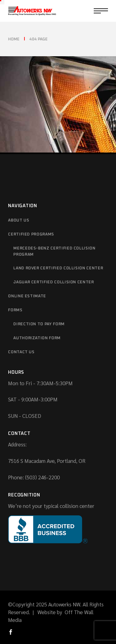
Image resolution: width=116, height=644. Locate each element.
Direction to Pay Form (39, 324)
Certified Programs (31, 234)
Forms (15, 310)
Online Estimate (27, 296)
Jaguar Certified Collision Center (54, 282)
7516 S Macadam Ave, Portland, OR (47, 461)
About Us (19, 220)
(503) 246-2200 (42, 477)
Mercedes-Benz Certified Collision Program (54, 251)
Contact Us (21, 352)
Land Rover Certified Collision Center (58, 268)
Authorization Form (37, 338)
